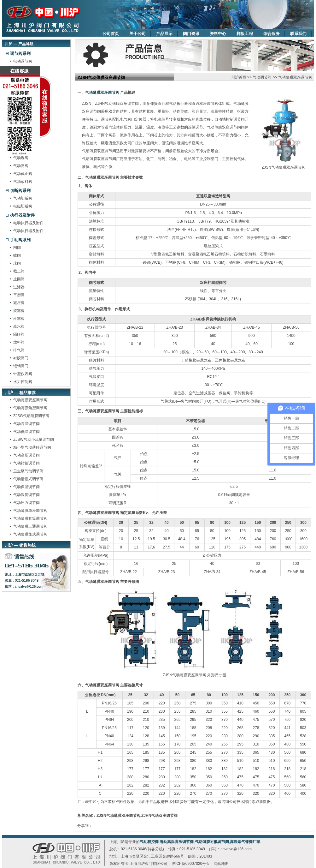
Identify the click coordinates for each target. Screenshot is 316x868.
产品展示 (164, 34)
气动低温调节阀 (26, 432)
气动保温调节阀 (26, 487)
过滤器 (19, 287)
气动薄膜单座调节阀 (30, 511)
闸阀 (17, 248)
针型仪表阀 (23, 374)
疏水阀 (19, 326)
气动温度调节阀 (26, 495)
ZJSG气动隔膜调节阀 (31, 416)
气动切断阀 (23, 198)
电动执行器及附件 (28, 223)
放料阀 (19, 342)
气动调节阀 (262, 77)
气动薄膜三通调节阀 (30, 526)
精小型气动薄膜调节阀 (32, 447)
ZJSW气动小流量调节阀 (34, 440)
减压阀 (19, 303)
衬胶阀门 (21, 358)
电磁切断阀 (23, 206)
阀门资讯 (191, 34)
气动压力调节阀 (26, 503)
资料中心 (218, 34)
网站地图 (221, 864)
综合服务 (272, 34)
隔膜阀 (19, 334)
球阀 (17, 263)
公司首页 (111, 34)
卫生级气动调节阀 (28, 471)
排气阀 (19, 350)
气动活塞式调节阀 (28, 479)
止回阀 (19, 279)
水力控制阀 (23, 382)
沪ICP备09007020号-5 (190, 864)
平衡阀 (19, 295)
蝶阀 (17, 255)
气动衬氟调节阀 (26, 463)
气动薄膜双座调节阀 (30, 400)
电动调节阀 (23, 61)
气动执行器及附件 (28, 231)
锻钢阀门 (21, 366)
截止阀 (19, 271)
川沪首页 (239, 77)
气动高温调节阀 (26, 424)
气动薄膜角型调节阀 (30, 408)
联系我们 (298, 34)
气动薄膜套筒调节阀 (30, 518)
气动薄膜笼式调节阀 (30, 534)
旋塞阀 (19, 311)
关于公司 (138, 34)
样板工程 (245, 34)
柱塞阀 (19, 319)
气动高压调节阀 (26, 455)
